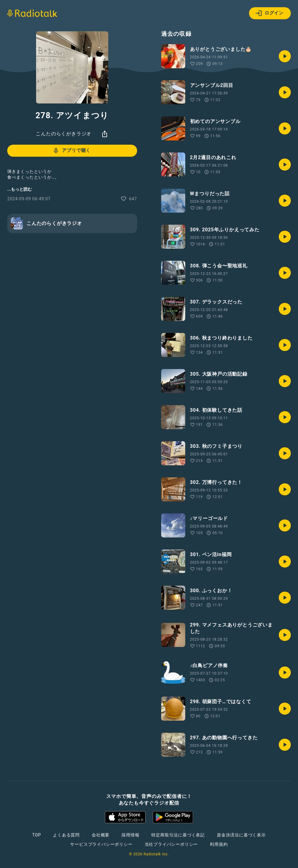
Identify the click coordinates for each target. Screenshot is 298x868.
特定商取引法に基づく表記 (178, 835)
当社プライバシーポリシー (171, 844)
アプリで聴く (71, 151)
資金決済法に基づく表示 (241, 835)
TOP (37, 835)
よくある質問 (66, 835)
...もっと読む (20, 189)
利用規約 (219, 844)
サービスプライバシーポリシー (101, 844)
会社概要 (101, 835)
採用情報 (130, 835)
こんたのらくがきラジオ (64, 134)
